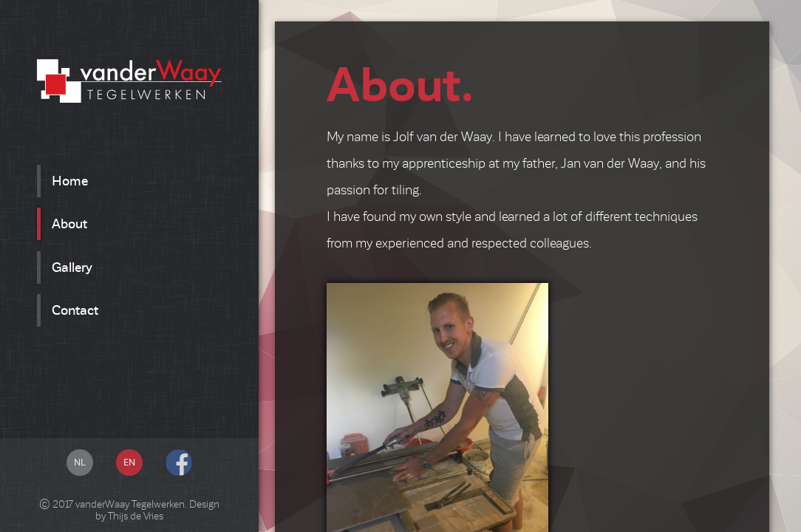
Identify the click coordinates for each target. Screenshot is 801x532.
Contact (75, 310)
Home (70, 181)
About (69, 224)
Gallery (72, 267)
